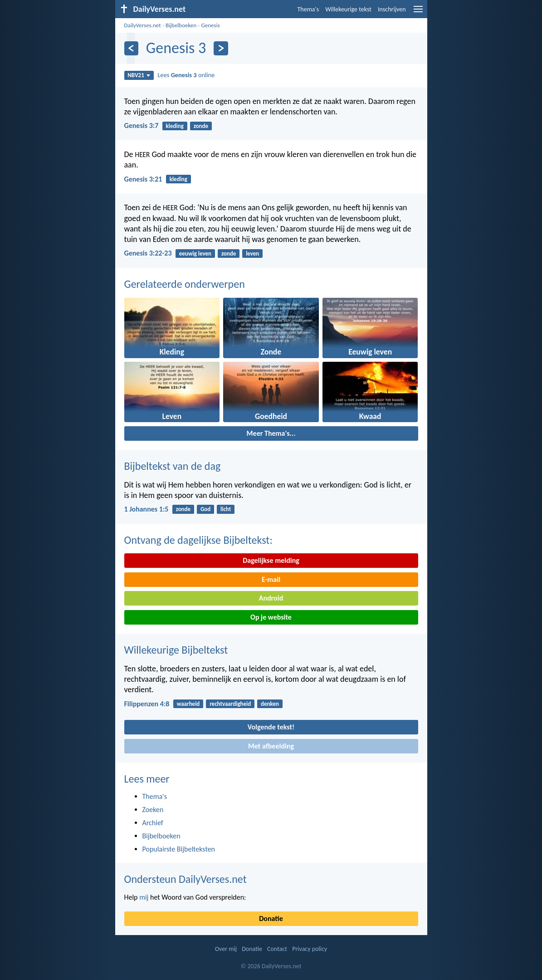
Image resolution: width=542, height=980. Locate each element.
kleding (175, 126)
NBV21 (139, 75)
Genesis (211, 25)
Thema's (308, 9)
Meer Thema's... (271, 433)
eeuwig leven (195, 254)
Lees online (186, 75)
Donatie (271, 918)
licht (226, 509)
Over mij (226, 949)
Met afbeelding (271, 746)
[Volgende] (221, 48)
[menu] (418, 12)
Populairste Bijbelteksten (179, 849)
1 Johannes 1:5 (146, 509)
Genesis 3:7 (142, 126)
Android (271, 598)
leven (252, 254)
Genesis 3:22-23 (148, 253)
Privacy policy (310, 949)
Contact (277, 949)
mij (144, 897)
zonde (201, 126)
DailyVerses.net (143, 25)
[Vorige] (131, 48)
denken (270, 704)
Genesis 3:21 (143, 179)
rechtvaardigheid (230, 704)
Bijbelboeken (181, 25)
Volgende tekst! (271, 727)
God (205, 509)
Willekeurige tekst (348, 9)
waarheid (188, 704)
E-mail (271, 579)
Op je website (271, 617)
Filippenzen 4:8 (147, 704)
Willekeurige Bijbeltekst (176, 650)
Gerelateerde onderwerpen (185, 284)
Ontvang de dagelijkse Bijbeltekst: (198, 540)
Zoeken (153, 810)
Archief (153, 823)
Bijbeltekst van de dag (173, 466)
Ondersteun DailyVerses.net (186, 879)
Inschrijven (392, 9)
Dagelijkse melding (271, 560)
